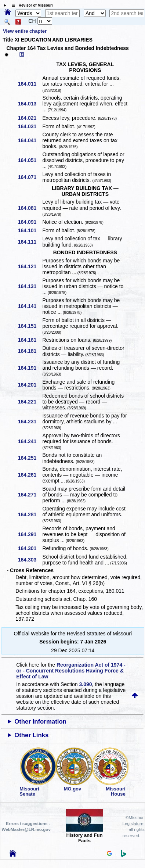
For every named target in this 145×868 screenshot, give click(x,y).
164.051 (30, 160)
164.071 (30, 177)
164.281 (30, 514)
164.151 (30, 326)
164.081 (30, 208)
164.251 (30, 458)
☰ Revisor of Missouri (30, 5)
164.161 (30, 340)
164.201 (30, 385)
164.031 (30, 126)
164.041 (30, 140)
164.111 (30, 242)
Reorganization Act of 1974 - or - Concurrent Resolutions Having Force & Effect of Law (71, 671)
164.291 (30, 534)
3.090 (86, 684)
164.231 (30, 422)
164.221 (30, 402)
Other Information (40, 722)
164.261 (30, 475)
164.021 (30, 118)
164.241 (30, 441)
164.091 (30, 222)
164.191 (30, 368)
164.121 (30, 266)
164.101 (30, 230)
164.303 (30, 560)
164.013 (30, 104)
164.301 (30, 548)
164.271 (30, 495)
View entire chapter (25, 31)
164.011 (30, 84)
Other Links (31, 735)
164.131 (30, 286)
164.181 (30, 351)
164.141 (30, 306)
